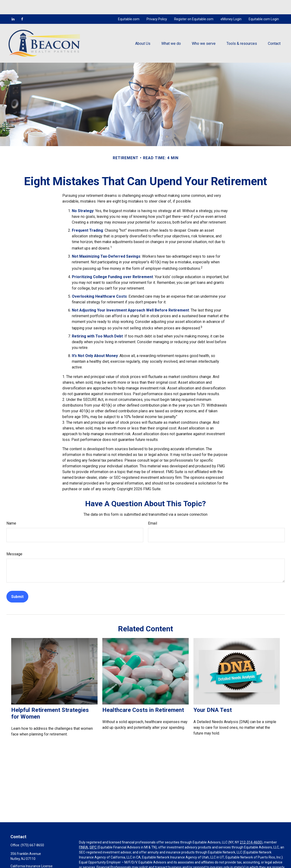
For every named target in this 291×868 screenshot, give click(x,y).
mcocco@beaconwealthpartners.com (39, 865)
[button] (143, 29)
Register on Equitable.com (194, 5)
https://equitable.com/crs (191, 863)
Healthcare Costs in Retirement (143, 696)
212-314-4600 (251, 828)
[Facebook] (22, 5)
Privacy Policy (157, 5)
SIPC (93, 833)
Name (11, 509)
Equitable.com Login (264, 5)
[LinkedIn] (13, 5)
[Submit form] (17, 582)
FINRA (84, 833)
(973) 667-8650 (32, 831)
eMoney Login (231, 5)
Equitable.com (129, 5)
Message (14, 540)
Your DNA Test (213, 696)
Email (153, 509)
